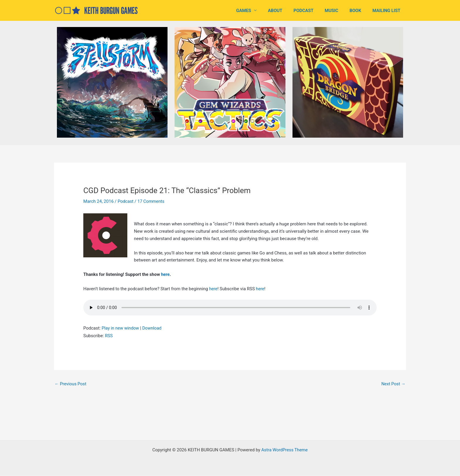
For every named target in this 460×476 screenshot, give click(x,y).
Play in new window (121, 328)
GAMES (257, 11)
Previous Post (71, 384)
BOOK (359, 11)
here (165, 274)
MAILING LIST (388, 11)
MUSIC (338, 11)
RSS (109, 336)
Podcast (126, 201)
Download (153, 328)
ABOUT (286, 11)
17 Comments (152, 201)
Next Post (393, 384)
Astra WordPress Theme (285, 450)
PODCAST (312, 11)
